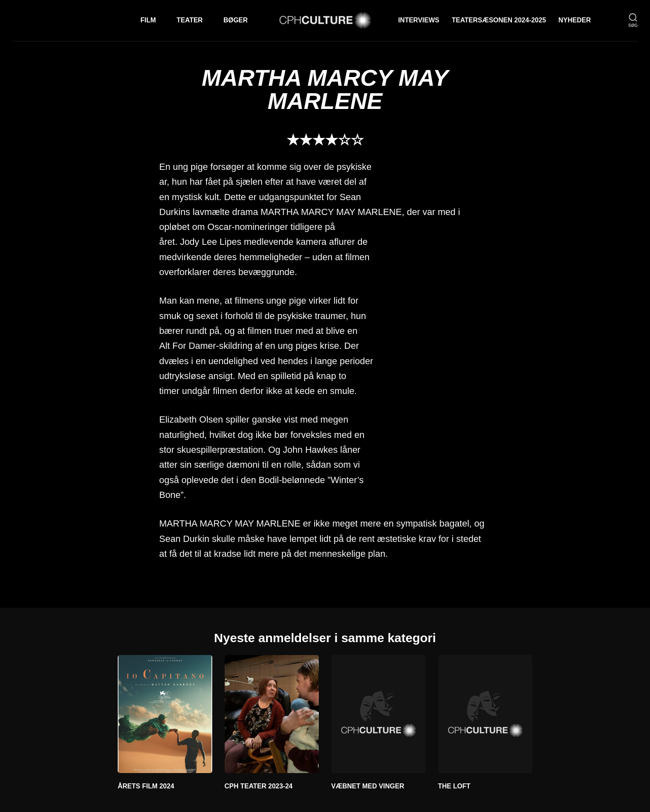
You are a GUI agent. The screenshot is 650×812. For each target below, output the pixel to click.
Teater (190, 20)
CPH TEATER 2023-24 (259, 786)
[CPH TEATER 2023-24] (272, 714)
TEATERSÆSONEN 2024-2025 (499, 20)
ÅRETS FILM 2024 (146, 786)
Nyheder (575, 20)
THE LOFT (454, 786)
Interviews (418, 20)
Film (148, 20)
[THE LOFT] (485, 714)
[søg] (633, 21)
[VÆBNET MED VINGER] (378, 714)
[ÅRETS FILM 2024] (165, 714)
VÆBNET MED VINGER (368, 786)
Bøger (236, 20)
